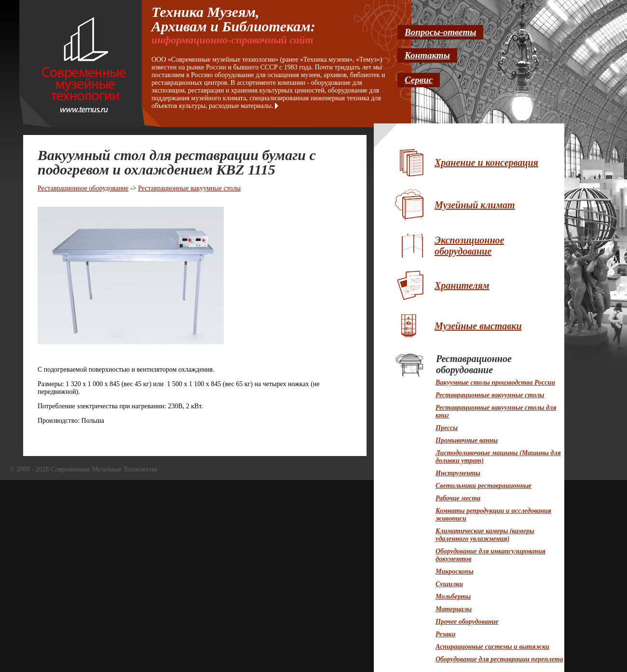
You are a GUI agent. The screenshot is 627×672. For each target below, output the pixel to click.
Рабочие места (458, 498)
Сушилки (449, 584)
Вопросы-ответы (440, 32)
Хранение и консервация (486, 162)
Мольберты (453, 597)
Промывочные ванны (467, 440)
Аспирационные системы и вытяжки (492, 647)
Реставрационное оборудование (83, 188)
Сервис (419, 80)
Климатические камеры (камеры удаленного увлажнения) (485, 535)
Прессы (447, 428)
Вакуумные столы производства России (495, 383)
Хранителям (462, 285)
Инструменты (458, 473)
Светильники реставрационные (484, 486)
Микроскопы (455, 571)
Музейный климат (475, 205)
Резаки (445, 634)
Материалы (454, 609)
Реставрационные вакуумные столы (189, 188)
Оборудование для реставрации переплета (499, 659)
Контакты (427, 55)
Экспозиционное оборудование (469, 246)
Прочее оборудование (467, 622)
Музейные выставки (478, 326)
